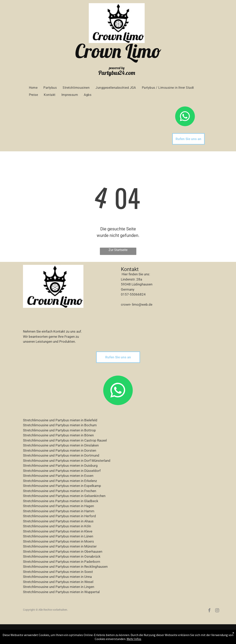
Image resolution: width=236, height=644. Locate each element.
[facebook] (209, 611)
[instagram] (217, 611)
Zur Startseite (118, 250)
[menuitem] (33, 88)
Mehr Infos (134, 639)
